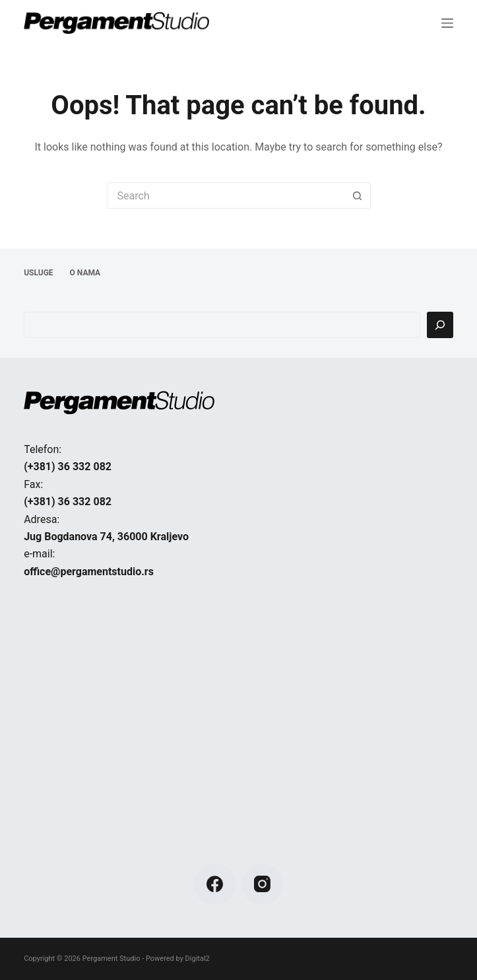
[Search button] (358, 195)
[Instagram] (263, 885)
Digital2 (198, 959)
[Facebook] (215, 885)
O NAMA (85, 273)
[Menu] (447, 23)
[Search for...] (226, 195)
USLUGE (38, 273)
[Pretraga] (440, 325)
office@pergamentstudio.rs (89, 572)
